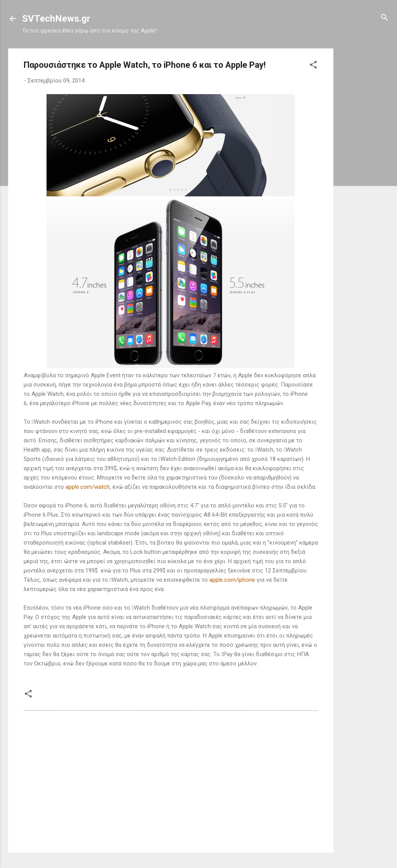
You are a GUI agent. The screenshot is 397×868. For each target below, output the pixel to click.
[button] (313, 65)
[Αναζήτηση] (385, 18)
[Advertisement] (364, 165)
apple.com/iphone (232, 580)
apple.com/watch (88, 487)
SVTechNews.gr (56, 19)
